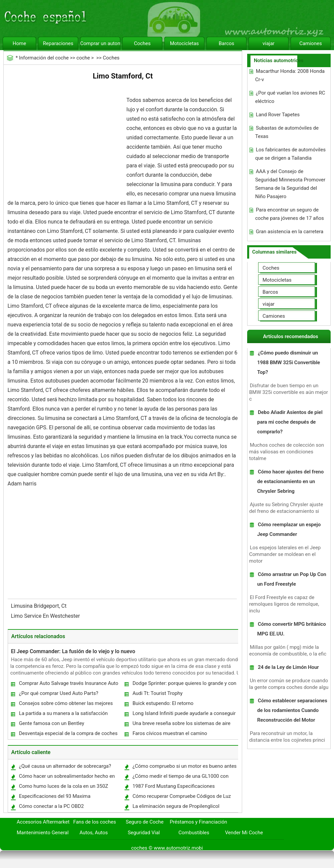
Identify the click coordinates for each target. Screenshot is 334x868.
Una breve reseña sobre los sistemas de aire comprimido (181, 725)
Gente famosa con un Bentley (52, 723)
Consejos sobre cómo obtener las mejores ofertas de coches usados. (66, 705)
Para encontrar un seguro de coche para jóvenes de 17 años (290, 214)
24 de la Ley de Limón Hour (288, 667)
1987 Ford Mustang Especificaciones (174, 786)
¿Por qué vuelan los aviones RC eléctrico (290, 97)
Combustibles (194, 833)
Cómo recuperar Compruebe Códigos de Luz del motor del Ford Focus (182, 798)
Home (19, 43)
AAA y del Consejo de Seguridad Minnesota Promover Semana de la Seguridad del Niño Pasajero (290, 184)
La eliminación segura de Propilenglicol (176, 806)
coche (83, 58)
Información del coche (44, 58)
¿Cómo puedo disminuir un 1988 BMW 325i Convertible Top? (289, 363)
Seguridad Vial (144, 833)
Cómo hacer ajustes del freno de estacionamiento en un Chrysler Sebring (290, 481)
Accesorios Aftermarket (43, 822)
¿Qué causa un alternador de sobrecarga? (65, 766)
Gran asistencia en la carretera (290, 232)
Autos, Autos (94, 833)
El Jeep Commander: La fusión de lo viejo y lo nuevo (73, 651)
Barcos (227, 43)
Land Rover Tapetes (278, 115)
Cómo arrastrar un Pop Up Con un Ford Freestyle (292, 579)
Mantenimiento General (43, 833)
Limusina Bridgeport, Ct (40, 606)
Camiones (310, 43)
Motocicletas (185, 43)
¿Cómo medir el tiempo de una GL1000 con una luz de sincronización (180, 778)
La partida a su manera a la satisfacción (63, 713)
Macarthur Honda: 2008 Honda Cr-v (290, 75)
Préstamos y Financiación (198, 822)
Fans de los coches (95, 822)
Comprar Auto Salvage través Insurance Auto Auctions (68, 685)
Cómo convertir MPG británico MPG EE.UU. (292, 629)
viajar (269, 43)
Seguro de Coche (145, 822)
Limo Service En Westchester (46, 616)
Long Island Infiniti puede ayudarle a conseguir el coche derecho (184, 715)
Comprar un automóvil (100, 43)
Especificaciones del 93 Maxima (55, 796)
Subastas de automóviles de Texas (287, 132)
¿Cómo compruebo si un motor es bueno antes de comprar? (184, 768)
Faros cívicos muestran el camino (170, 733)
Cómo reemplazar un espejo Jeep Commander (289, 529)
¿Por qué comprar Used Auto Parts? (59, 693)
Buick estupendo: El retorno (163, 703)
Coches (142, 43)
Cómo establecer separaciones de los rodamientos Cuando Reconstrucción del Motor (292, 710)
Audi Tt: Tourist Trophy (158, 693)
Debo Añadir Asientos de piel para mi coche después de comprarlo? (290, 422)
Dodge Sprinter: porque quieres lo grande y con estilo (184, 685)
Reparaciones (58, 43)
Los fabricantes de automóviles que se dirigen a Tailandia (290, 154)
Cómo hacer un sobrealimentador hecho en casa (67, 778)
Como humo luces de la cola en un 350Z (64, 786)
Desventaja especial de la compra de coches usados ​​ (68, 735)
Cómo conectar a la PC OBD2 (51, 806)
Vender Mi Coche (244, 833)
